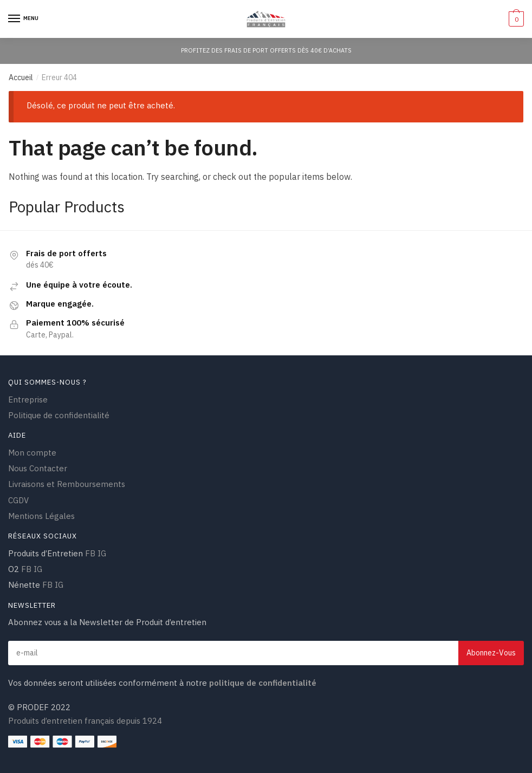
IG (102, 553)
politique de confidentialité (262, 683)
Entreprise (28, 400)
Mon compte (32, 453)
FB (90, 553)
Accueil (21, 77)
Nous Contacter (38, 468)
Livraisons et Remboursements (67, 484)
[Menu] (24, 19)
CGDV (18, 500)
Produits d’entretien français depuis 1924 (85, 721)
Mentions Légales (41, 516)
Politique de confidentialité (59, 415)
